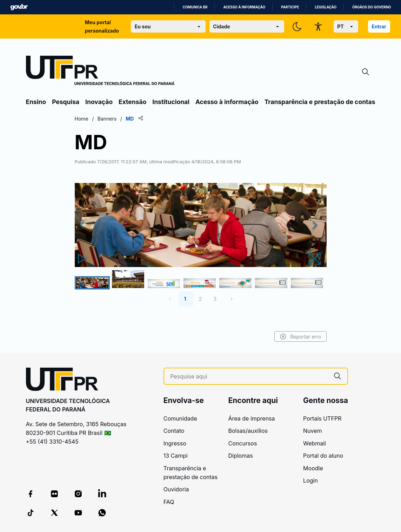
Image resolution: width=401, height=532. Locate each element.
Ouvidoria (176, 489)
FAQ (169, 502)
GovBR (19, 7)
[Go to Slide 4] (200, 283)
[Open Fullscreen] (316, 259)
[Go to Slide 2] (128, 279)
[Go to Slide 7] (307, 283)
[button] (201, 225)
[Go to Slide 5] (235, 283)
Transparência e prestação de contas (320, 102)
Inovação (99, 102)
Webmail (315, 443)
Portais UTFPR (322, 418)
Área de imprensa (252, 418)
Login (310, 480)
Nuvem (313, 431)
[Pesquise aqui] (249, 377)
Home (82, 119)
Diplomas (241, 456)
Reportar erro (300, 336)
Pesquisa (66, 102)
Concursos (243, 443)
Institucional (171, 102)
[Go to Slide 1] (92, 283)
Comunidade (180, 418)
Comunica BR (195, 7)
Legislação (326, 7)
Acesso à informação (244, 7)
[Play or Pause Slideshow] (84, 259)
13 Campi (176, 456)
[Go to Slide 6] (271, 283)
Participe (290, 7)
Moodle (313, 468)
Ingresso (175, 443)
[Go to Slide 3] (164, 284)
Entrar (379, 26)
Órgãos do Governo (372, 7)
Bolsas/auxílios (248, 431)
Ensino (36, 102)
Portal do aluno (323, 456)
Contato (174, 431)
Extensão (132, 102)
